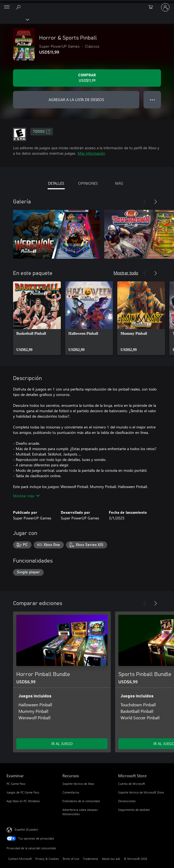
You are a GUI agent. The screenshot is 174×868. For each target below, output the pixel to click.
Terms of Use (71, 859)
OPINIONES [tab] (88, 183)
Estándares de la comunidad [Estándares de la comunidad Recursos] (81, 801)
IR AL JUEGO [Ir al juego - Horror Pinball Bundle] (62, 744)
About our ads (111, 859)
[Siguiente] (156, 202)
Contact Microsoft (20, 859)
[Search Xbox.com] (19, 7)
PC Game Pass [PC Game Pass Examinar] (16, 784)
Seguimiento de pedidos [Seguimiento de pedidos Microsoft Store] (134, 810)
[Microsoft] (87, 4)
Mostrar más (26, 496)
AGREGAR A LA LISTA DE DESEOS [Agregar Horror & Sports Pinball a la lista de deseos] (76, 100)
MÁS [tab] (119, 183)
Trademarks (91, 859)
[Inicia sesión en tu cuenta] (165, 7)
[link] (37, 318)
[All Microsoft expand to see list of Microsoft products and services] (7, 7)
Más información (91, 153)
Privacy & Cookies (47, 859)
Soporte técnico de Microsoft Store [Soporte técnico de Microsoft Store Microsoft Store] (141, 792)
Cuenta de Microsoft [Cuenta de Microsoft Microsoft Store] (132, 784)
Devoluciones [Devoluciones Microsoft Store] (127, 801)
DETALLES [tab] (56, 183)
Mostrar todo (126, 273)
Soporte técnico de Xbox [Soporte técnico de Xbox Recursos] (78, 784)
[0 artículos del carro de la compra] (152, 7)
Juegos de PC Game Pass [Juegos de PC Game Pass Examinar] (23, 792)
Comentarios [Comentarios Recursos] (71, 792)
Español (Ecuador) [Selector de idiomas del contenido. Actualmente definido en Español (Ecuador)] (26, 829)
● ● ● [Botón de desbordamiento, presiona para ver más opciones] (152, 100)
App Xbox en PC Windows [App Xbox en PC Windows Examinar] (23, 801)
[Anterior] (145, 202)
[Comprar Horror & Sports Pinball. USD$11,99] (87, 78)
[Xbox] (14, 19)
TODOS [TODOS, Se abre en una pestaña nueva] (42, 132)
